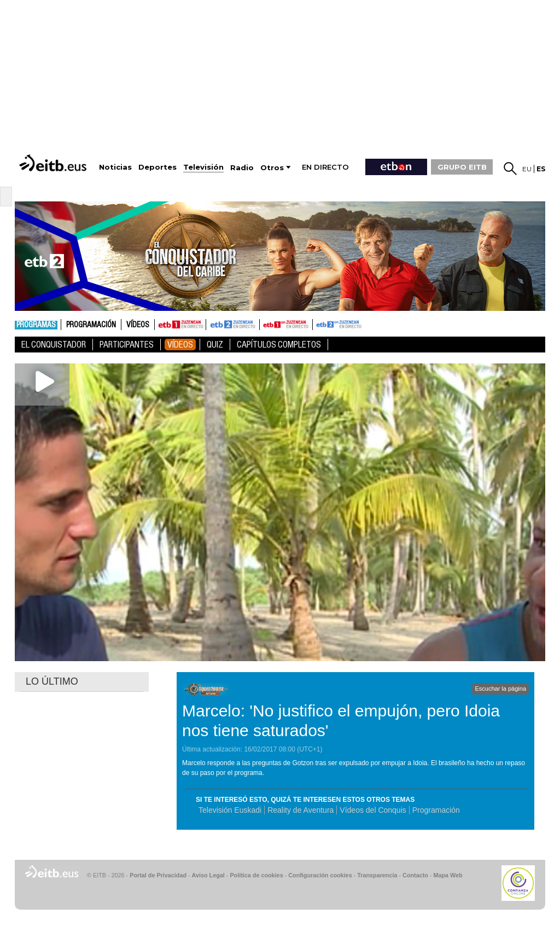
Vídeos (138, 325)
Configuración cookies (320, 875)
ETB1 (180, 325)
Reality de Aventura (301, 810)
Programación (91, 325)
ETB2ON (318, 323)
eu (527, 169)
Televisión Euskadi (230, 810)
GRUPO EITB (462, 167)
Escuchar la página (500, 689)
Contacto (415, 875)
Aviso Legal (208, 875)
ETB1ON (265, 323)
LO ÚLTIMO (52, 681)
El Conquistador (54, 345)
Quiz (215, 345)
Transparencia (377, 875)
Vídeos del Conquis (373, 810)
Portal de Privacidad (158, 875)
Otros (272, 168)
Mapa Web (448, 875)
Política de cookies (256, 875)
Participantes (127, 345)
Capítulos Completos (279, 345)
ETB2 (233, 325)
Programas (36, 325)
